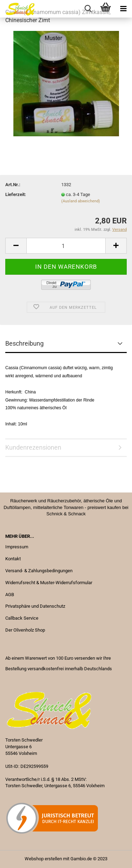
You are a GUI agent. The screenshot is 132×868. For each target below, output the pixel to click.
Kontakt (13, 559)
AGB (10, 595)
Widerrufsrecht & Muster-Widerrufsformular (49, 583)
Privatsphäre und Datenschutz (35, 606)
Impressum (17, 547)
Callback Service (22, 618)
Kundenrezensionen (33, 447)
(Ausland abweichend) (81, 201)
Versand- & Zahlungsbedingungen (39, 571)
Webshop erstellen (43, 859)
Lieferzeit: (16, 194)
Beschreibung (24, 343)
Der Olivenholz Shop (25, 630)
